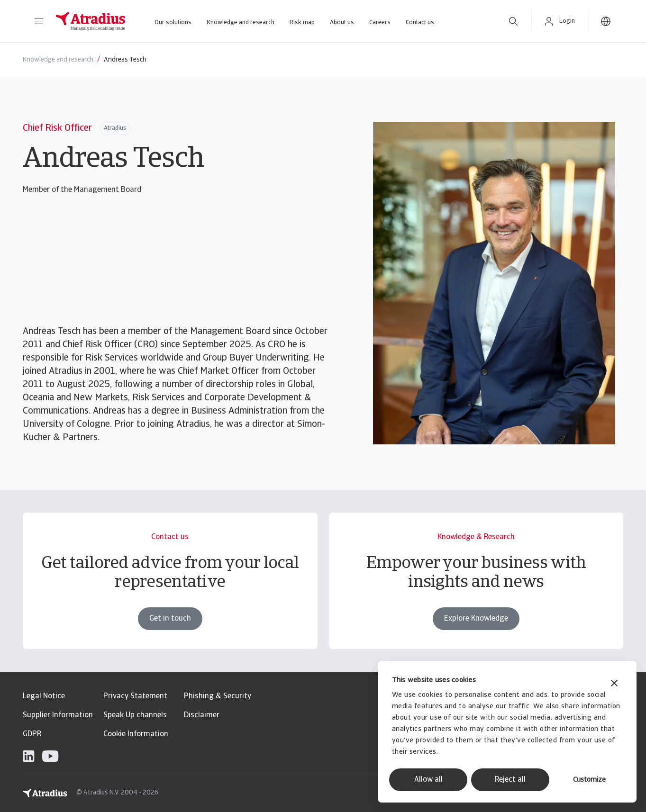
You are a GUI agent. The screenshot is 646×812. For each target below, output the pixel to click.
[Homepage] (91, 21)
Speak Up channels (135, 715)
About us (342, 23)
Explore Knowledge (476, 619)
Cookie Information (136, 734)
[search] (513, 21)
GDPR (32, 734)
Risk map (302, 23)
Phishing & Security (218, 696)
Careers (380, 23)
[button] (39, 21)
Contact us (420, 23)
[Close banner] (614, 684)
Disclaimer (202, 715)
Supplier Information (58, 715)
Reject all (510, 780)
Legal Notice (44, 696)
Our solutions (173, 23)
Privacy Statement (135, 696)
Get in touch (170, 619)
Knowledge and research (241, 23)
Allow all (428, 780)
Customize (589, 780)
